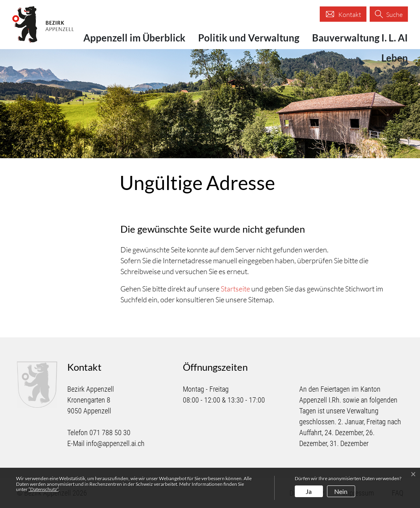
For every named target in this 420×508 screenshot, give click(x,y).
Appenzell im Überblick (134, 38)
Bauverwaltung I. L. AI (360, 38)
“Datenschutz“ (43, 489)
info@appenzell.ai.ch (115, 443)
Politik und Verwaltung (249, 38)
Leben (395, 58)
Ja (309, 491)
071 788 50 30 (110, 433)
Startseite (235, 289)
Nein (341, 491)
